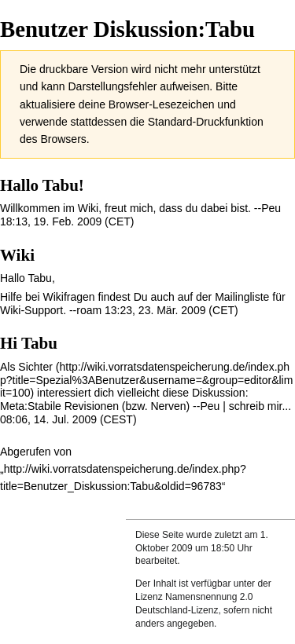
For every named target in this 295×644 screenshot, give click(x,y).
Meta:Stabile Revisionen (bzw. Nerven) (95, 406)
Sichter (35, 367)
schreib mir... (260, 406)
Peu (271, 208)
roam (89, 310)
